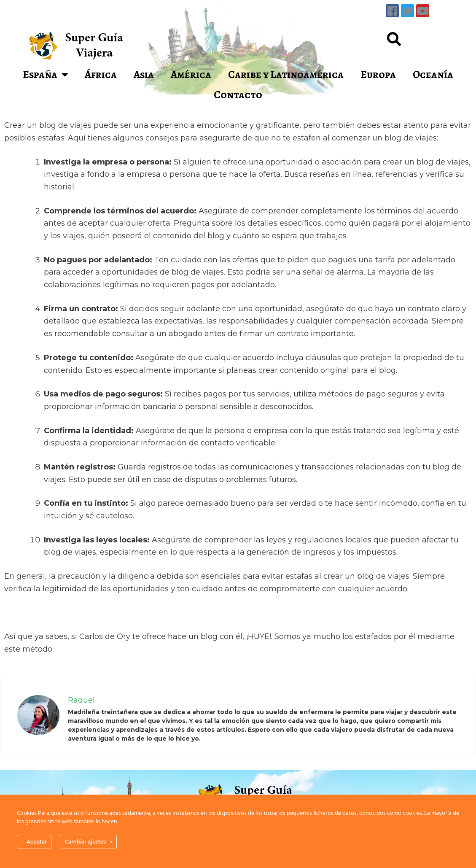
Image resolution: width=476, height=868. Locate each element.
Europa (378, 75)
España (46, 74)
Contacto (238, 95)
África (101, 75)
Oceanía (433, 75)
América (191, 75)
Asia (144, 75)
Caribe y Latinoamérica (286, 75)
